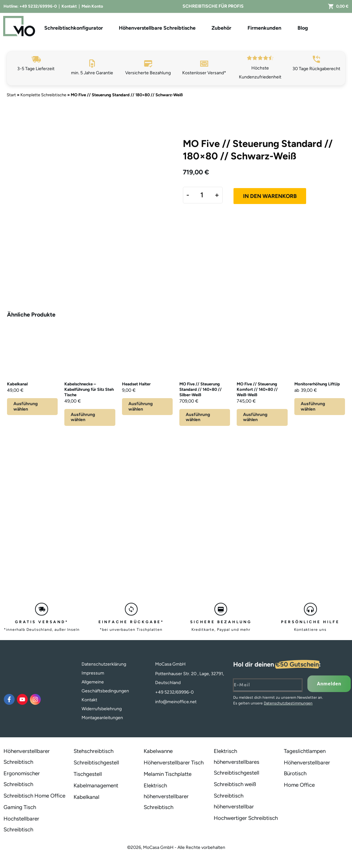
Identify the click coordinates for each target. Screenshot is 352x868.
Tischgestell (88, 774)
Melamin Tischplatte (168, 774)
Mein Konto (92, 6)
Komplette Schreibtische (43, 95)
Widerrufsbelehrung (102, 709)
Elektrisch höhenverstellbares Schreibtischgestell (237, 762)
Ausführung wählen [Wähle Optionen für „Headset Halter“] (140, 406)
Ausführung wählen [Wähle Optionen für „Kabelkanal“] (25, 406)
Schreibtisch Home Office (34, 796)
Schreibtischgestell (96, 762)
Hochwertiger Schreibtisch (246, 818)
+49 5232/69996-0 (38, 6)
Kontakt (69, 6)
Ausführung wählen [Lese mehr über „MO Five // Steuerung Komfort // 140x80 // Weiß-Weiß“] (255, 417)
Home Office (299, 785)
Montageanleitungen (102, 718)
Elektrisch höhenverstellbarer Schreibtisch (166, 796)
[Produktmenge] (202, 195)
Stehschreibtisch (93, 751)
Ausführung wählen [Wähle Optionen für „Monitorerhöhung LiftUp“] (313, 406)
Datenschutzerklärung (104, 664)
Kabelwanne (158, 751)
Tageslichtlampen (305, 751)
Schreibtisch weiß (235, 784)
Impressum (93, 673)
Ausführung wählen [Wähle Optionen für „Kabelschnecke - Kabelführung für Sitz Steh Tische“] (83, 417)
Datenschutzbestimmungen (288, 703)
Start (11, 95)
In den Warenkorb (270, 196)
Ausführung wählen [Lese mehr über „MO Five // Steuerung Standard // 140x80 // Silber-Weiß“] (198, 417)
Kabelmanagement (96, 785)
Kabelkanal (86, 797)
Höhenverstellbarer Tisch (174, 762)
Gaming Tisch (20, 807)
